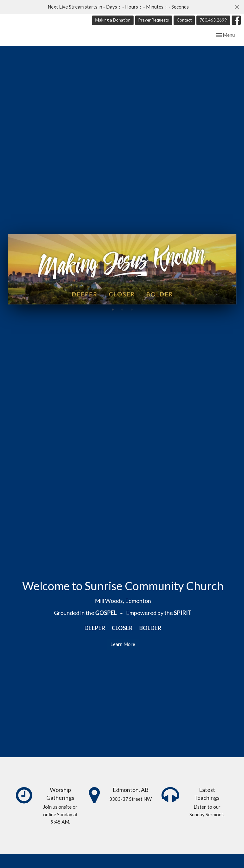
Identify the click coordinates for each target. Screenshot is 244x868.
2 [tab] (122, 317)
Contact (184, 20)
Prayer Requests (154, 20)
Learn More (123, 652)
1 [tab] (113, 317)
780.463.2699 (213, 20)
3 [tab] (132, 317)
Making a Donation (113, 20)
